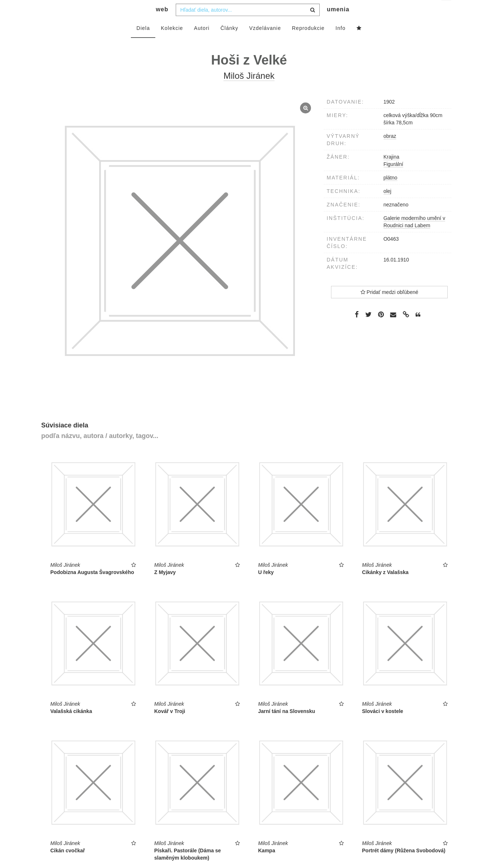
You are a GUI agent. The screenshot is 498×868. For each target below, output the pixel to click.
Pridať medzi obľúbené (390, 307)
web (162, 24)
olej (388, 206)
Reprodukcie (308, 43)
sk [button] (447, 11)
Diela (143, 43)
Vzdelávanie (265, 43)
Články (229, 43)
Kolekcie (172, 43)
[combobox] (248, 24)
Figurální (393, 179)
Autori (202, 43)
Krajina (392, 171)
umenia (338, 24)
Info (340, 43)
